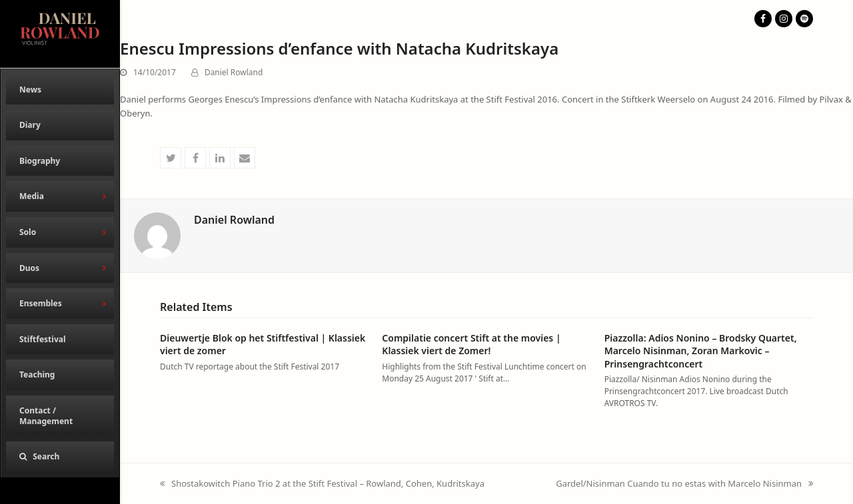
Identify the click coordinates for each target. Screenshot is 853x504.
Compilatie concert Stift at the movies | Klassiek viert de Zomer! (471, 344)
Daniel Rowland (234, 72)
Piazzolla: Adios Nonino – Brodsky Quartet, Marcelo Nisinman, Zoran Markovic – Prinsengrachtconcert (701, 351)
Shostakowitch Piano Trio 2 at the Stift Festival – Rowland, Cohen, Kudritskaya (322, 484)
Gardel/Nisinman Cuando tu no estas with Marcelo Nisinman (684, 484)
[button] (60, 457)
